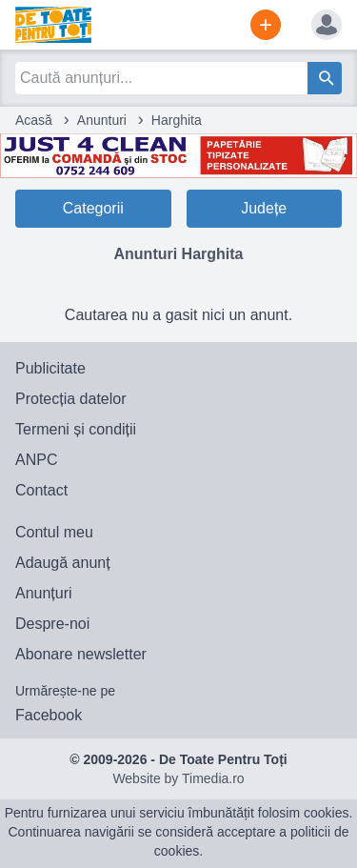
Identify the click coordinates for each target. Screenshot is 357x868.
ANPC (36, 460)
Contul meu (54, 532)
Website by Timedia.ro (178, 778)
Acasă (34, 120)
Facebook (49, 715)
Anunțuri (44, 593)
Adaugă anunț (63, 563)
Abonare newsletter (81, 654)
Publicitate (50, 368)
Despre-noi (52, 624)
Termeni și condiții (76, 429)
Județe (264, 208)
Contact (41, 490)
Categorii (93, 208)
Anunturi (102, 120)
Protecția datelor (71, 399)
